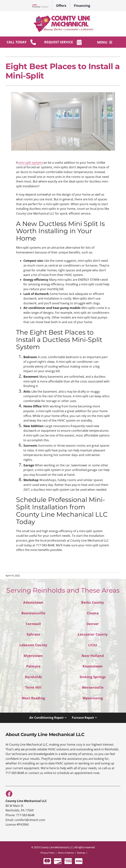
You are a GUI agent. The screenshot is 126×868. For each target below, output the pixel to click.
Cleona (93, 613)
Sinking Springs (93, 677)
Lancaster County (93, 634)
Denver (93, 624)
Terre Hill (33, 687)
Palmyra (33, 666)
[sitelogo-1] (63, 16)
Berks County (93, 602)
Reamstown (93, 666)
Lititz (93, 645)
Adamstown (33, 602)
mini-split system (30, 163)
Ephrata (33, 634)
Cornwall (33, 624)
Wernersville (93, 687)
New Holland (93, 656)
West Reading (33, 698)
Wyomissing (93, 698)
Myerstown (33, 656)
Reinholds (33, 677)
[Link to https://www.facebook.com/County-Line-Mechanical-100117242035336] (9, 794)
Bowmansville (33, 613)
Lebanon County (33, 645)
